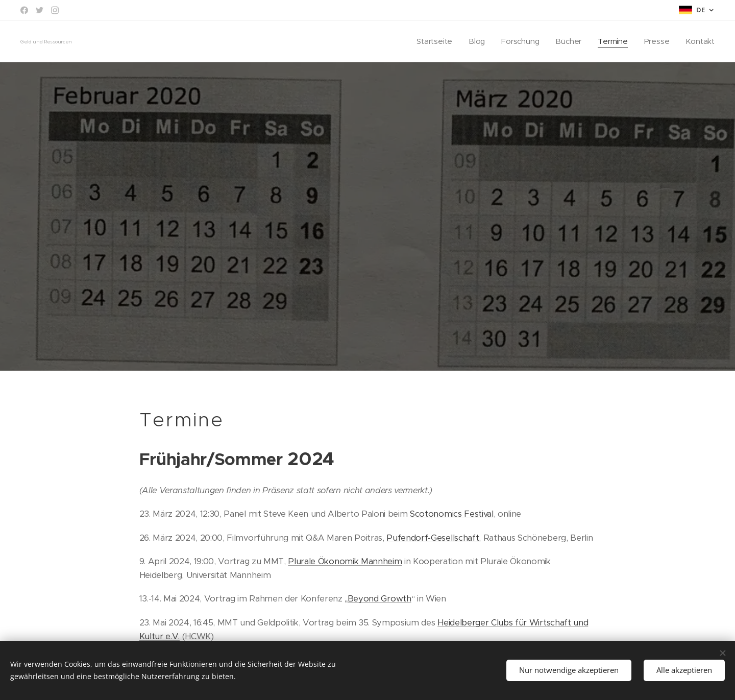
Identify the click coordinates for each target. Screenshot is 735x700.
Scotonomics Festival (452, 514)
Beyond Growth (379, 599)
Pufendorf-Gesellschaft (433, 537)
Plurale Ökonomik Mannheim (345, 561)
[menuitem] (433, 41)
